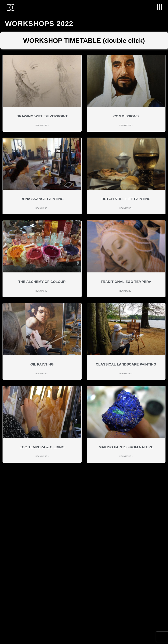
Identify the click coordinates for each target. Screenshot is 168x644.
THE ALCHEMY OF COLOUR (42, 282)
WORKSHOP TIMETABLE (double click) (84, 41)
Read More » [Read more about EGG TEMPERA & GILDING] (42, 456)
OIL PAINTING (42, 364)
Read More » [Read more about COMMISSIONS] (126, 125)
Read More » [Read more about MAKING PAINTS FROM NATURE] (126, 456)
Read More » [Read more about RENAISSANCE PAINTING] (42, 208)
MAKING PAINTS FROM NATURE (126, 447)
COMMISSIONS (126, 116)
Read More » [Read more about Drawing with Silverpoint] (42, 125)
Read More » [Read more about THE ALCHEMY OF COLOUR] (42, 291)
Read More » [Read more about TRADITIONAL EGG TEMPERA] (126, 291)
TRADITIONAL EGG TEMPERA (126, 282)
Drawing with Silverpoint (42, 116)
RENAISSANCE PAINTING (42, 199)
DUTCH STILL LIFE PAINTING (126, 199)
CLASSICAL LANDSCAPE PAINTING (126, 364)
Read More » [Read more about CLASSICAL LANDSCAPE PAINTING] (126, 374)
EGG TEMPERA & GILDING (42, 447)
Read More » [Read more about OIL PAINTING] (42, 374)
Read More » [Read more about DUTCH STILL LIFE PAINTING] (126, 208)
